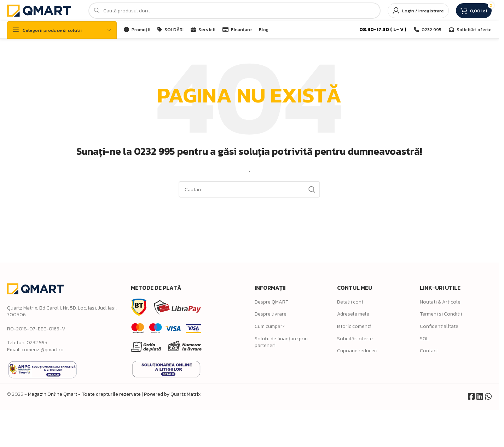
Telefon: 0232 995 (27, 343)
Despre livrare (271, 314)
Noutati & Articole (440, 302)
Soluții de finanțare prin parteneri (281, 342)
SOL (424, 339)
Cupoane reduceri (357, 351)
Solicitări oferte (355, 339)
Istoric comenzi (354, 326)
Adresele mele (353, 314)
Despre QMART (271, 302)
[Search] (234, 11)
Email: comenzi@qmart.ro (35, 350)
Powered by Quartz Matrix (172, 394)
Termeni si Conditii (441, 314)
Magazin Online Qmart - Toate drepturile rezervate (84, 394)
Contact (429, 351)
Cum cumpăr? (270, 326)
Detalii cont (350, 302)
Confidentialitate (439, 326)
